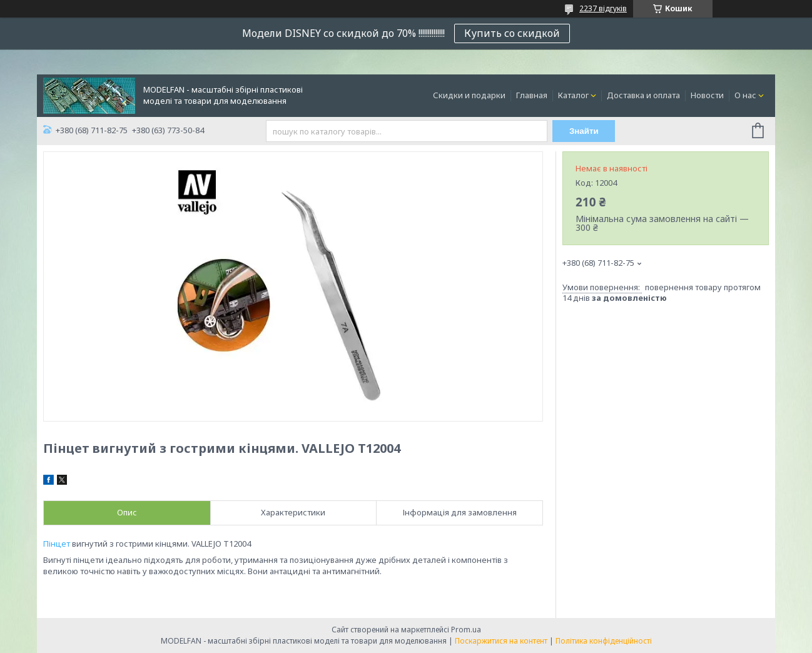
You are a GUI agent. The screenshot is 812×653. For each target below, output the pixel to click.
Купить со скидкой (512, 33)
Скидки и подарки (469, 95)
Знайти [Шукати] (584, 131)
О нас (745, 95)
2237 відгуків (603, 8)
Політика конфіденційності (604, 641)
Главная (532, 95)
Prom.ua (466, 630)
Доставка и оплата (643, 95)
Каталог (573, 95)
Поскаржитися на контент (501, 641)
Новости (707, 95)
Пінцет (57, 544)
